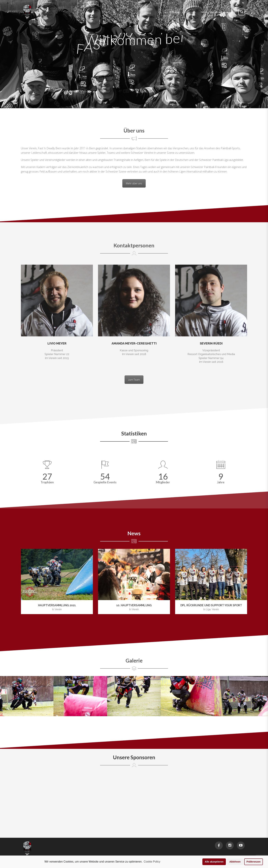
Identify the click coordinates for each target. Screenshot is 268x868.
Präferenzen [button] (253, 862)
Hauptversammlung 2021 (57, 605)
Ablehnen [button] (235, 862)
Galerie (134, 660)
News (134, 533)
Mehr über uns (134, 183)
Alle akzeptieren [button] (214, 862)
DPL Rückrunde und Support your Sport (211, 605)
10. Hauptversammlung (134, 605)
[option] (57, 581)
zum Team (134, 380)
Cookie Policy (152, 862)
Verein (58, 609)
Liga (208, 609)
